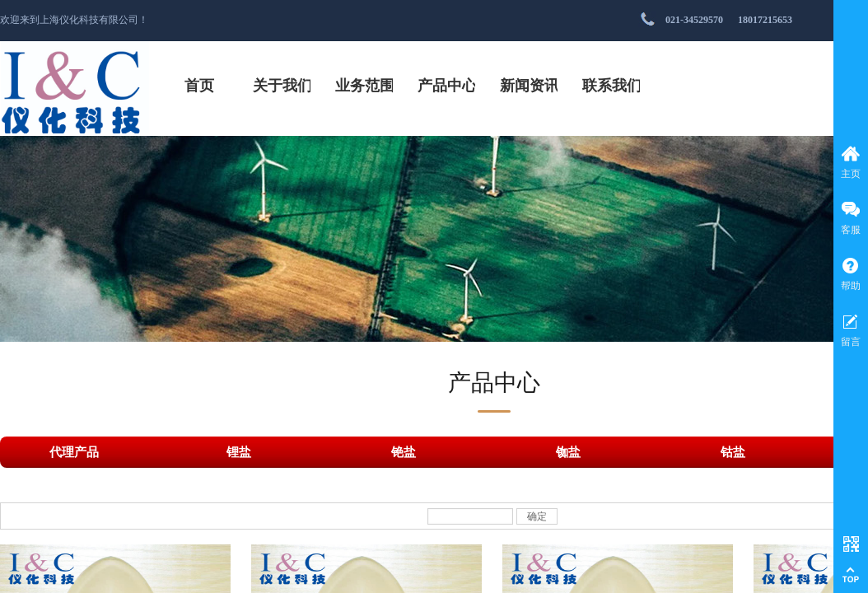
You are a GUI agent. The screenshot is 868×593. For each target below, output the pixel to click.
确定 (537, 516)
